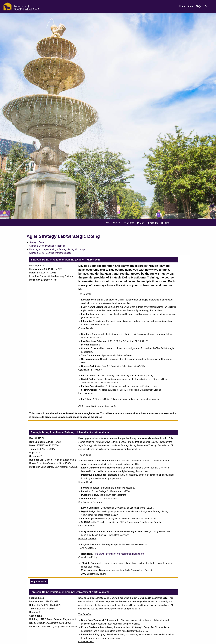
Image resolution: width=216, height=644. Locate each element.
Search (129, 223)
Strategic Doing (37, 242)
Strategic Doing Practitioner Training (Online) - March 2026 (66, 260)
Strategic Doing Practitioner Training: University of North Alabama (70, 432)
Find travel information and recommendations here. (119, 554)
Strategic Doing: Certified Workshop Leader (51, 253)
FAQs (198, 6)
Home (182, 6)
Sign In (116, 223)
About (191, 6)
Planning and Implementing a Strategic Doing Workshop (57, 249)
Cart (140, 223)
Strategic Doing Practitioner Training (47, 246)
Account (152, 223)
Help (108, 223)
